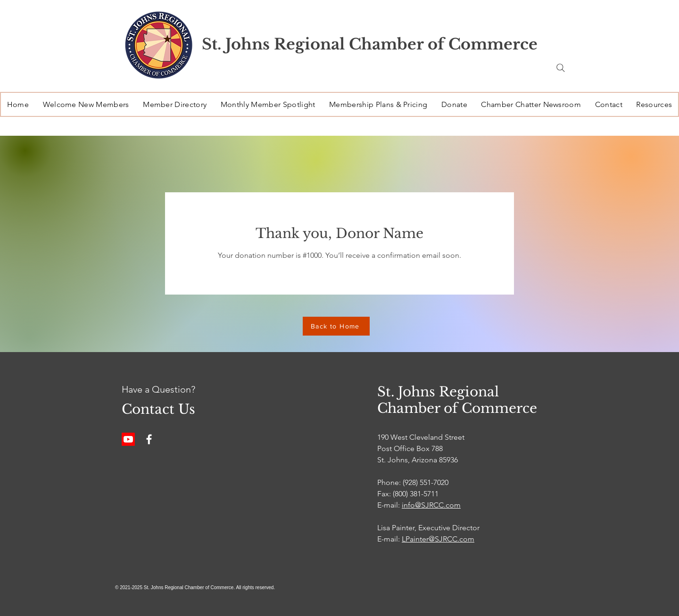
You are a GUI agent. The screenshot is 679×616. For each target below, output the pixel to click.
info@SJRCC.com (431, 505)
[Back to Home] (336, 326)
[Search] (561, 68)
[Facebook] (149, 439)
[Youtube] (128, 439)
